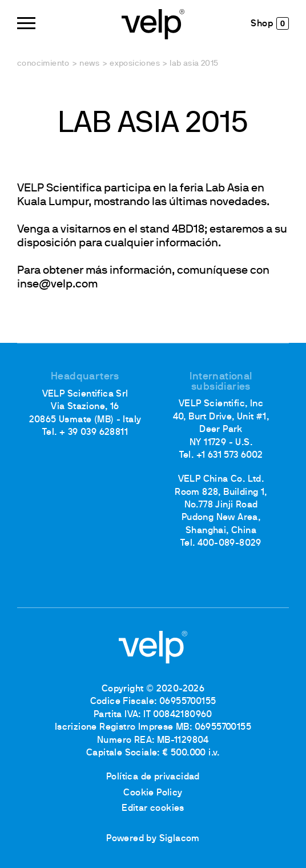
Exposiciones (135, 64)
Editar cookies (153, 809)
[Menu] (26, 23)
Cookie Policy (153, 793)
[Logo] (153, 23)
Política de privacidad (153, 777)
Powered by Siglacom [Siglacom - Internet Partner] (153, 839)
